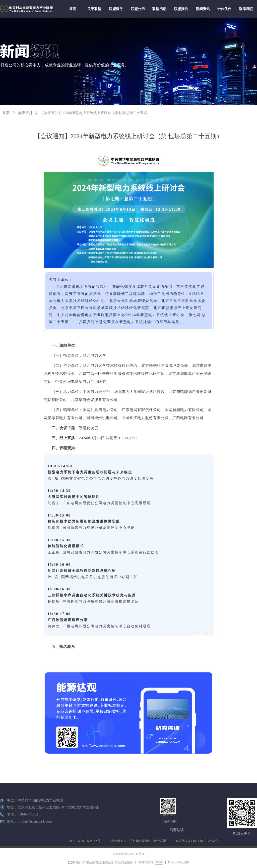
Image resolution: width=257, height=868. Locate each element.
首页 (6, 113)
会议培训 (25, 113)
